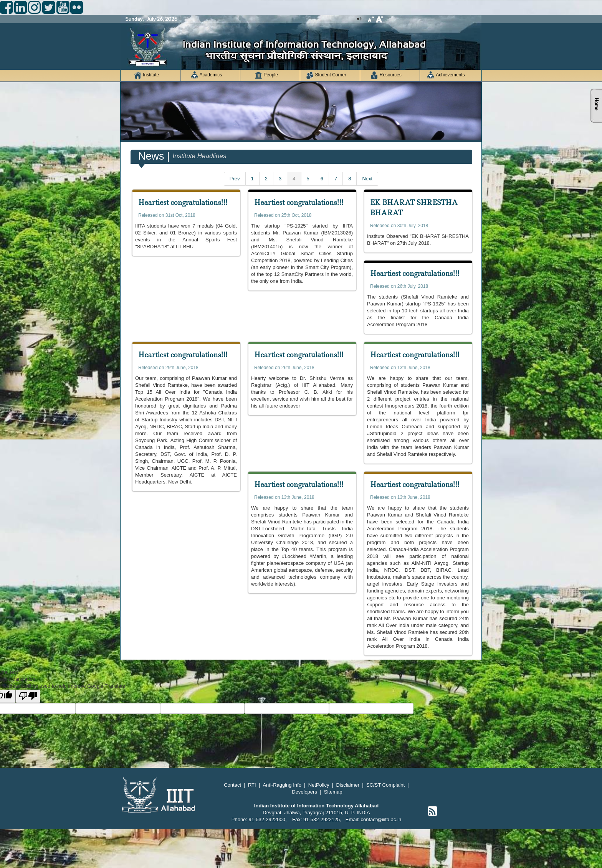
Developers (304, 792)
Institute (146, 75)
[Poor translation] (28, 696)
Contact (232, 785)
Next (367, 179)
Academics (206, 75)
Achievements (446, 75)
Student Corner (326, 75)
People (266, 75)
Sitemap (333, 792)
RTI (252, 785)
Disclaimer (348, 785)
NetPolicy (319, 785)
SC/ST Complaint (385, 785)
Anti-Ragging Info (282, 785)
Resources (386, 75)
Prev (235, 179)
